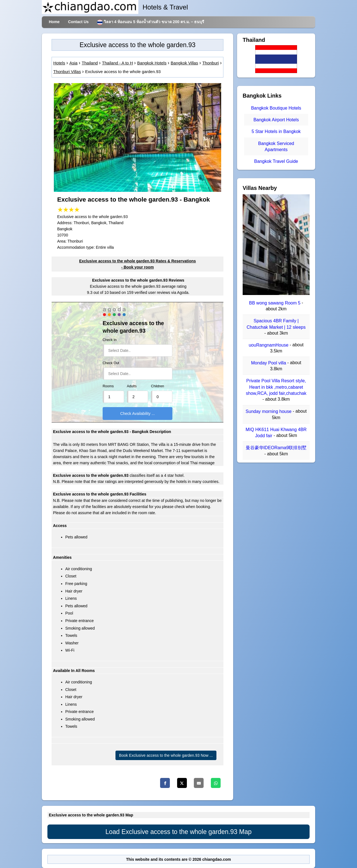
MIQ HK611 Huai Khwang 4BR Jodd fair (276, 433)
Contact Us (78, 22)
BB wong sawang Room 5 (275, 303)
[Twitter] (182, 783)
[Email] (199, 783)
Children (157, 386)
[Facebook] (165, 783)
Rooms (108, 386)
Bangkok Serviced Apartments (276, 147)
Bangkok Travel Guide (276, 161)
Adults (132, 386)
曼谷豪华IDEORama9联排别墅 (276, 448)
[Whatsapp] (216, 783)
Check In (110, 340)
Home (54, 22)
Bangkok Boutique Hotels (276, 108)
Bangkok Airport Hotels (276, 120)
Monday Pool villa (269, 363)
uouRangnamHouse (269, 345)
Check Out (111, 363)
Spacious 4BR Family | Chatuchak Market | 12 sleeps (276, 324)
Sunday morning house (269, 412)
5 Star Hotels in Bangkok (276, 132)
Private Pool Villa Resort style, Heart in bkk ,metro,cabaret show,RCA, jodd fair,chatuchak (276, 387)
